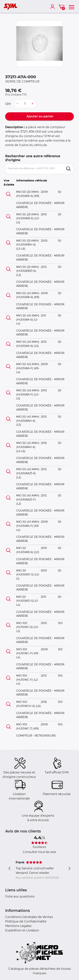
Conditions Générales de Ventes (29, 917)
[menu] (72, 7)
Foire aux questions (20, 896)
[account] (53, 7)
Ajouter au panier (40, 116)
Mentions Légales (18, 926)
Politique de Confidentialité (26, 921)
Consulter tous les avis (39, 852)
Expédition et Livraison (22, 930)
